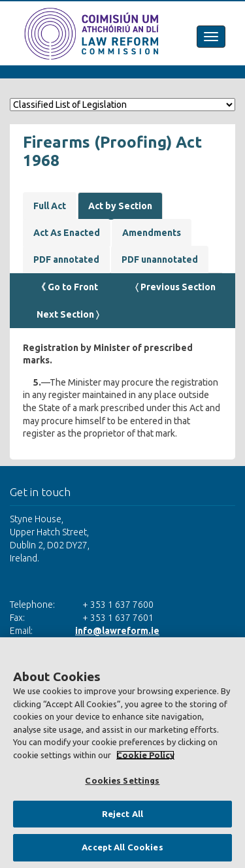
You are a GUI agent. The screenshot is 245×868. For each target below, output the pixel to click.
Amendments (152, 233)
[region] (122, 753)
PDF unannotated (160, 259)
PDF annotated (66, 259)
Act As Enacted (67, 233)
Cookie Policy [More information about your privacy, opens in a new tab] (145, 755)
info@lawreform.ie (117, 631)
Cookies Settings (122, 780)
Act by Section (120, 206)
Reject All (122, 814)
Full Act (50, 206)
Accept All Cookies (122, 847)
